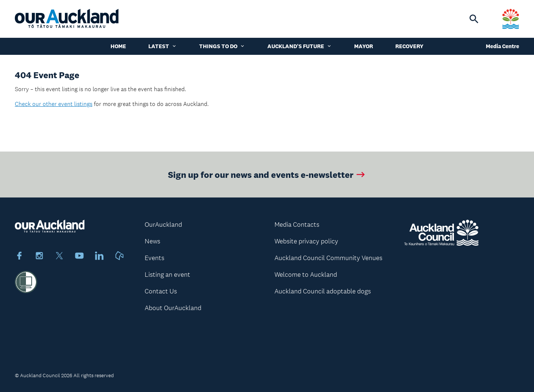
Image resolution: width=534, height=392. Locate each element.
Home (118, 46)
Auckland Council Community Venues (328, 258)
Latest (163, 46)
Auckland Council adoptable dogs (323, 291)
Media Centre (502, 46)
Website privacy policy (306, 241)
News (152, 241)
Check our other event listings (54, 104)
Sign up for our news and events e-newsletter (267, 174)
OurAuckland (163, 225)
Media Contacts (297, 225)
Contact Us (161, 291)
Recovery (409, 46)
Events (154, 258)
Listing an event (167, 275)
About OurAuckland (173, 308)
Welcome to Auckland (306, 275)
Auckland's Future (300, 46)
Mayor (364, 46)
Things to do (222, 46)
